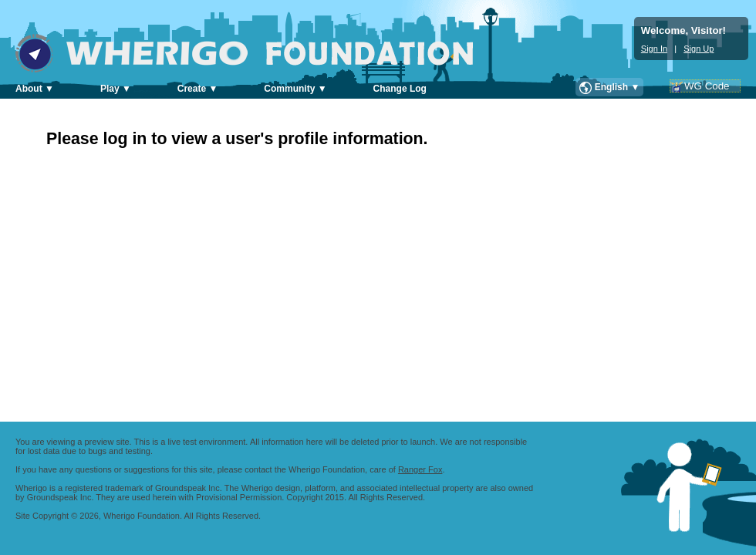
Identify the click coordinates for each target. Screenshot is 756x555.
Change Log (400, 89)
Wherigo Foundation (255, 53)
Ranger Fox (420, 469)
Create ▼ (198, 89)
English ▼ (618, 87)
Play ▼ (116, 89)
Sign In (654, 49)
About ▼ (35, 89)
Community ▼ (295, 89)
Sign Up (699, 49)
